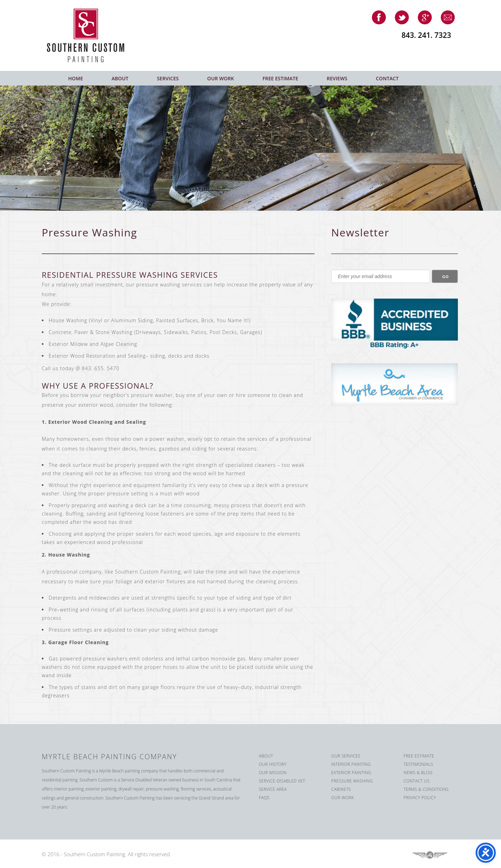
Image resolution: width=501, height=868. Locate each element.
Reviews (337, 78)
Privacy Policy (420, 798)
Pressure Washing (352, 781)
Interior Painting (351, 764)
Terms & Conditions (426, 789)
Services (168, 78)
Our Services (346, 756)
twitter (402, 17)
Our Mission (273, 773)
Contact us (417, 781)
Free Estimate (281, 78)
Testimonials (418, 764)
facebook (379, 17)
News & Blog (418, 773)
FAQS (264, 798)
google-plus (425, 17)
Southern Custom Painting (91, 35)
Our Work (221, 78)
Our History (273, 764)
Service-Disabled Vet (282, 781)
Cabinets (341, 789)
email (448, 17)
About (120, 78)
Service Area (273, 789)
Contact (387, 78)
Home (76, 78)
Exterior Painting (351, 773)
